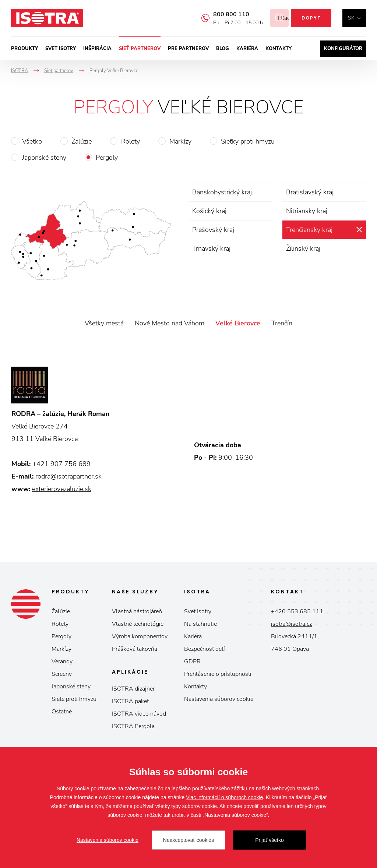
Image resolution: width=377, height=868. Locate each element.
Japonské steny (44, 158)
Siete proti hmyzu (74, 699)
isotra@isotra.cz (291, 624)
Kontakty (279, 49)
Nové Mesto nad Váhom (170, 323)
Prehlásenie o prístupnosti (218, 674)
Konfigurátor (343, 49)
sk (351, 18)
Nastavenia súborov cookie (219, 699)
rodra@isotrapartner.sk (68, 476)
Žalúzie (82, 141)
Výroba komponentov (140, 636)
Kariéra (247, 49)
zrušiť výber (359, 230)
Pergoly (107, 158)
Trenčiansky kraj (309, 230)
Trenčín (282, 323)
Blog (223, 49)
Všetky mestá (104, 323)
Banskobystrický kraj (222, 192)
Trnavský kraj (211, 248)
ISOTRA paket (130, 701)
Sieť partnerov (140, 49)
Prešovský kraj (213, 230)
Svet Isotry (198, 611)
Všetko (32, 141)
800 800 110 (222, 14)
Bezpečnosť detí (205, 649)
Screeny (62, 674)
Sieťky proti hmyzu (248, 141)
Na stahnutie (200, 624)
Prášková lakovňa (135, 649)
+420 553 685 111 (297, 611)
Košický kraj (209, 211)
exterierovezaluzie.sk (62, 489)
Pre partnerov (188, 49)
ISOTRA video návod (139, 714)
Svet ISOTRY (61, 49)
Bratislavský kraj (310, 192)
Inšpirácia (97, 49)
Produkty (24, 49)
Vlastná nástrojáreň (137, 611)
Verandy (62, 661)
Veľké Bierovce (238, 323)
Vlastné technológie (138, 624)
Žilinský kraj (303, 248)
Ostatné (62, 712)
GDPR (192, 661)
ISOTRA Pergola (133, 726)
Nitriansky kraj (307, 211)
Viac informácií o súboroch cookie (224, 797)
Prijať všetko (269, 840)
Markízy (180, 141)
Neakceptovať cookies (188, 840)
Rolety (131, 141)
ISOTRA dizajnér (133, 689)
